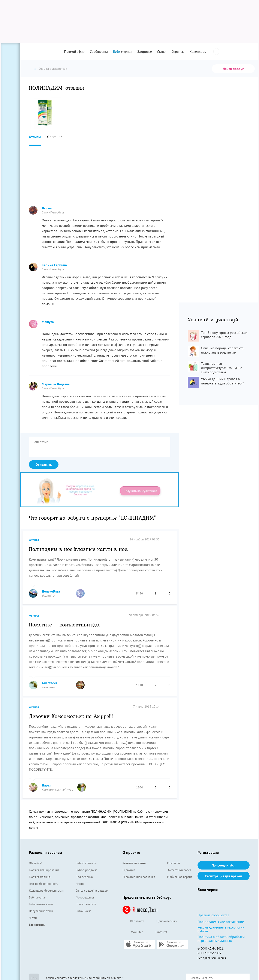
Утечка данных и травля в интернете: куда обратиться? (222, 381)
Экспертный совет (179, 870)
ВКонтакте (133, 921)
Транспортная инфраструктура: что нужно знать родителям (222, 368)
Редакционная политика (139, 877)
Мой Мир (133, 932)
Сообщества (99, 51)
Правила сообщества (213, 915)
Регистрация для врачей (224, 876)
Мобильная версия (180, 877)
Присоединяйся (224, 865)
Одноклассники (163, 921)
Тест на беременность (44, 884)
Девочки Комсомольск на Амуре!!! (71, 716)
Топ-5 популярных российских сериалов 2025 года (224, 335)
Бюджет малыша (40, 877)
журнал (123, 51)
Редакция (129, 870)
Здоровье (145, 51)
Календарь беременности (46, 891)
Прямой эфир (74, 51)
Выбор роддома (86, 870)
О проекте (131, 852)
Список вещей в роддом (92, 891)
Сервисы (178, 51)
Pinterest (157, 932)
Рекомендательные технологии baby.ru (221, 929)
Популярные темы (41, 911)
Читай (33, 918)
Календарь (198, 51)
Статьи (162, 51)
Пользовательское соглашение (221, 922)
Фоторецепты (85, 897)
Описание (55, 137)
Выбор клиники (86, 863)
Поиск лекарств (86, 904)
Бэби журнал (38, 897)
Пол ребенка (84, 877)
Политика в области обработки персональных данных (221, 939)
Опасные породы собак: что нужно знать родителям (222, 350)
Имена (80, 884)
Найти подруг (233, 69)
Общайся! (35, 863)
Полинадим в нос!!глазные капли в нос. (79, 549)
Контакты (173, 863)
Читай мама (83, 911)
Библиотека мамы (41, 904)
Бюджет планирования (44, 870)
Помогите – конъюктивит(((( (64, 624)
